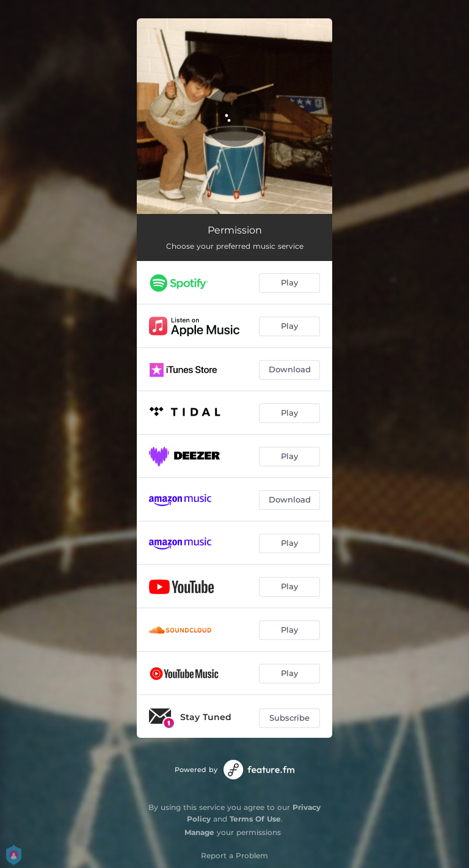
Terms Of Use (255, 819)
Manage (199, 832)
